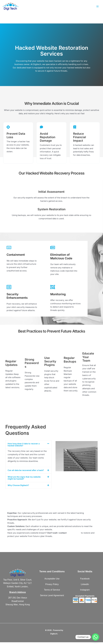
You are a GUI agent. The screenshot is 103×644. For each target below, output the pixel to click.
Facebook (85, 580)
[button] (28, 445)
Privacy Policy (52, 586)
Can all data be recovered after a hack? (24, 471)
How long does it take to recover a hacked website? (24, 445)
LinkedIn (85, 586)
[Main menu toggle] (98, 7)
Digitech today (74, 535)
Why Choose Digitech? (19, 487)
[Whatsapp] (95, 637)
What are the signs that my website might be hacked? (25, 480)
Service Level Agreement (52, 597)
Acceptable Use (52, 580)
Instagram (85, 592)
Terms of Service (52, 592)
